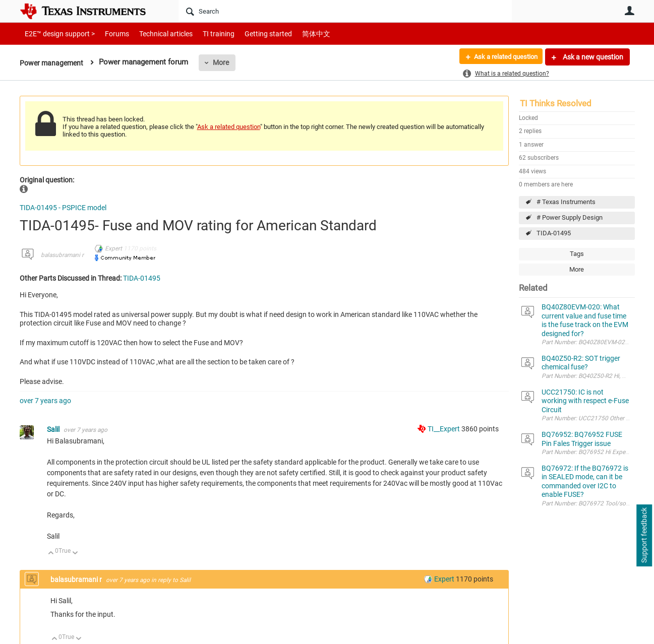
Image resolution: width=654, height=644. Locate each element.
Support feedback (644, 536)
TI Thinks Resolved (556, 103)
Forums (109, 34)
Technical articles (155, 34)
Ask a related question (502, 57)
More (224, 62)
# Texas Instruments (566, 202)
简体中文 (295, 34)
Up (51, 554)
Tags (577, 254)
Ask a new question (592, 57)
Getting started (251, 34)
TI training (205, 34)
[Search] (345, 11)
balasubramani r (62, 255)
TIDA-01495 (554, 233)
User (630, 11)
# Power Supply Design (570, 217)
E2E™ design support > (56, 34)
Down (75, 554)
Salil (54, 429)
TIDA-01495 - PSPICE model (63, 208)
